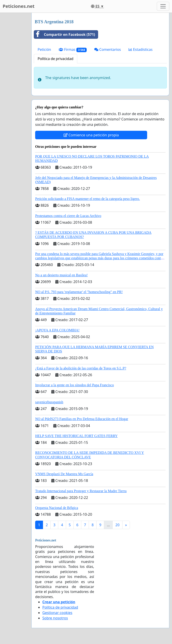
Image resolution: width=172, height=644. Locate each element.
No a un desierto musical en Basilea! (61, 275)
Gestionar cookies (57, 613)
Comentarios (108, 49)
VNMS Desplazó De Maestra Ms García (64, 474)
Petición (44, 49)
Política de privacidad (56, 59)
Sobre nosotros (55, 618)
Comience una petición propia (91, 135)
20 (117, 525)
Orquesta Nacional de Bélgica (57, 508)
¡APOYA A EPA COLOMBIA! (57, 330)
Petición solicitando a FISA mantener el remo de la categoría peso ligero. (87, 199)
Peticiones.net (19, 6)
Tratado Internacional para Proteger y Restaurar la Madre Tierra (81, 491)
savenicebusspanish (49, 402)
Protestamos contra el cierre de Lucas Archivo (68, 216)
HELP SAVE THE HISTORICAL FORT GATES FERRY (76, 436)
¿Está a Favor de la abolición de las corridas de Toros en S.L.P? (81, 368)
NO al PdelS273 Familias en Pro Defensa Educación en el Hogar (82, 419)
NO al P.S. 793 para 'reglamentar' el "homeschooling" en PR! (79, 292)
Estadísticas (141, 49)
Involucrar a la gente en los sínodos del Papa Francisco (74, 385)
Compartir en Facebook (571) (65, 34)
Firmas (73, 50)
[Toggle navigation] (163, 6)
